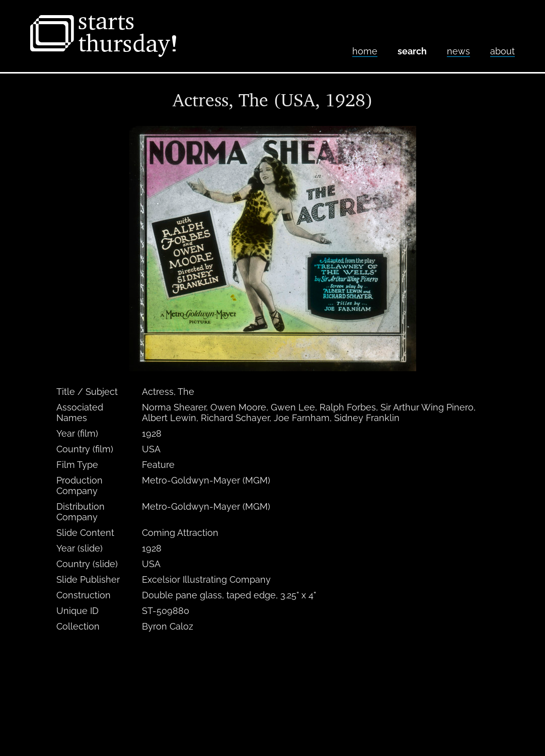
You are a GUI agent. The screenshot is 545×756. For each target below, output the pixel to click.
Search (412, 51)
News (458, 51)
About (502, 51)
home (365, 51)
